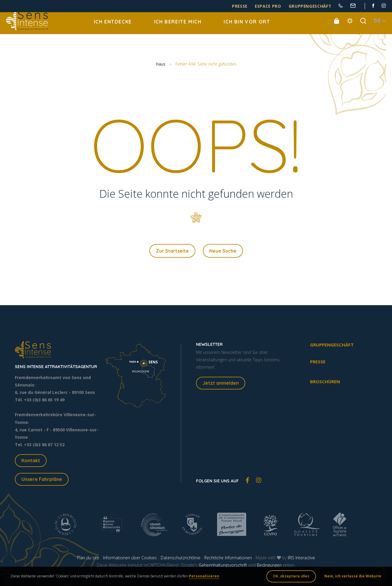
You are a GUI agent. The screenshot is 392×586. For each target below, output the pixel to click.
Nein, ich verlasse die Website (352, 577)
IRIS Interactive (301, 559)
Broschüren (325, 383)
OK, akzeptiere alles (290, 577)
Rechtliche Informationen (228, 559)
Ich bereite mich (178, 27)
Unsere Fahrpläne (42, 480)
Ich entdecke (113, 27)
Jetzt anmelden (221, 384)
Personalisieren (205, 577)
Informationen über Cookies (130, 559)
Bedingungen (269, 566)
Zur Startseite (172, 251)
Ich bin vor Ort (247, 27)
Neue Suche (223, 251)
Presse (252, 6)
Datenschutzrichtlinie (181, 559)
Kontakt (31, 462)
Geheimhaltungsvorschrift (223, 566)
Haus (161, 64)
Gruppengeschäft (314, 6)
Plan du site (88, 559)
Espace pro (277, 6)
